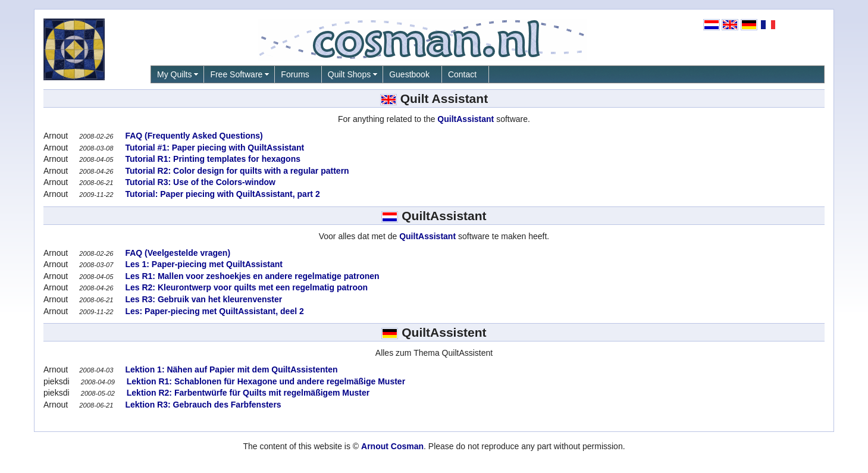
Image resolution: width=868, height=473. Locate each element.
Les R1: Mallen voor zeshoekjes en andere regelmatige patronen (251, 276)
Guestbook (409, 74)
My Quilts (174, 74)
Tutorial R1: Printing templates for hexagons (212, 159)
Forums (295, 74)
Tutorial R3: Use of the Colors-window (199, 182)
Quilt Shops (349, 74)
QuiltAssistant (466, 119)
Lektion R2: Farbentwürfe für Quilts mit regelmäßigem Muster (247, 393)
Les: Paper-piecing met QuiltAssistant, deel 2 (214, 311)
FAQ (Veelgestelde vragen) (177, 253)
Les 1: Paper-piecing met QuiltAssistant (203, 264)
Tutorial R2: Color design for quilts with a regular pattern (236, 171)
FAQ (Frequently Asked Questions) (193, 136)
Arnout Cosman (392, 446)
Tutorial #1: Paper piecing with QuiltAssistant (214, 148)
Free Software (236, 74)
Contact (462, 74)
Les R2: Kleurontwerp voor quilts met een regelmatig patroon (246, 287)
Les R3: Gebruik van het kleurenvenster (203, 299)
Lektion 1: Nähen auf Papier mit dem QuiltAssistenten (231, 369)
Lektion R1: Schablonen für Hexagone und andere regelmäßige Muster (265, 381)
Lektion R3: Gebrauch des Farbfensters (202, 405)
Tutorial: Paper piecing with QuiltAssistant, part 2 (222, 194)
